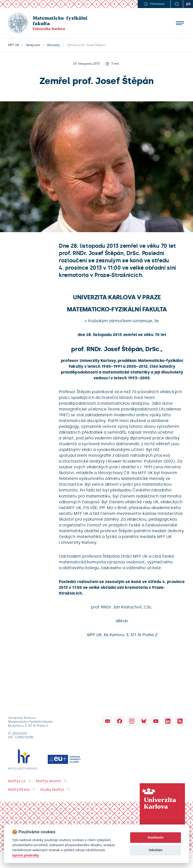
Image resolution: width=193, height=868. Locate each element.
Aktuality (54, 45)
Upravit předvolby (26, 855)
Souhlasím (156, 837)
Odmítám (156, 850)
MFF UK (13, 45)
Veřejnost (33, 45)
